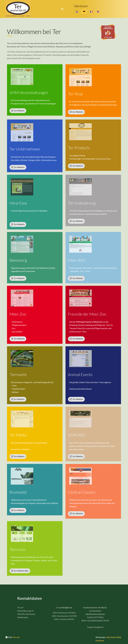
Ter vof (16, 637)
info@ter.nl (67, 609)
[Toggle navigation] (61, 9)
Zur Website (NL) (20, 571)
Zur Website (18, 111)
